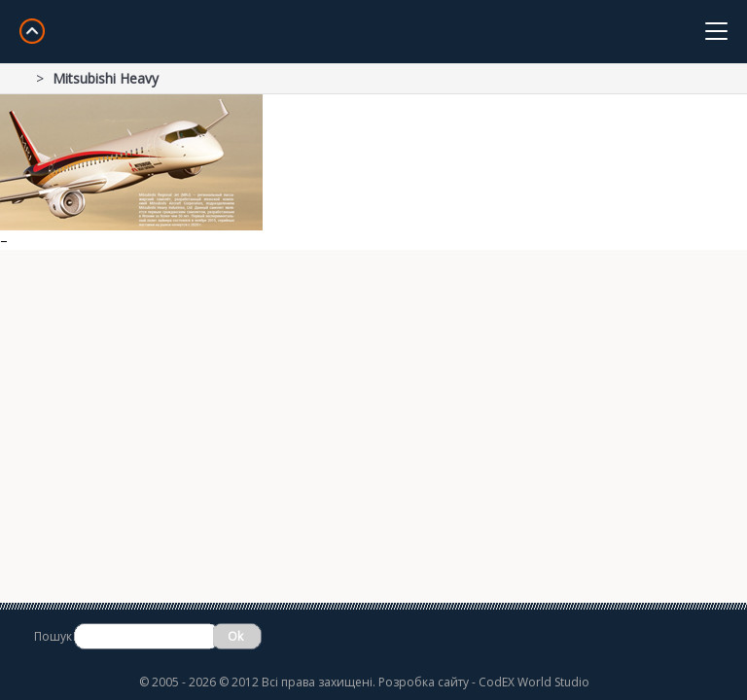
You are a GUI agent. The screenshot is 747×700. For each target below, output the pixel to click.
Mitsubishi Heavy (106, 78)
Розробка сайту (424, 682)
